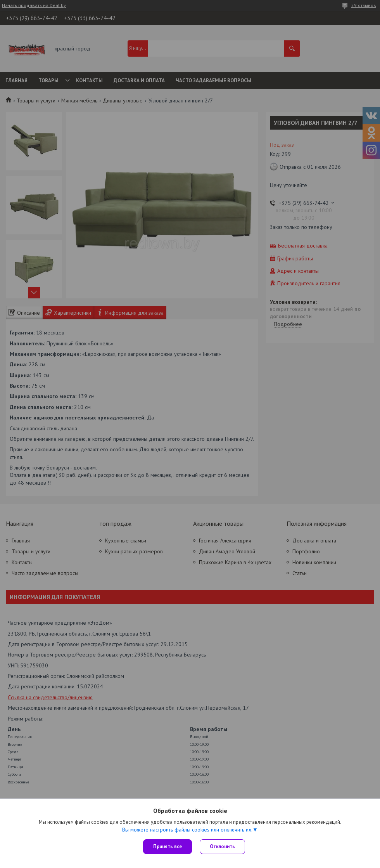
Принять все (168, 846)
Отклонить (222, 846)
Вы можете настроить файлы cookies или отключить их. (187, 830)
